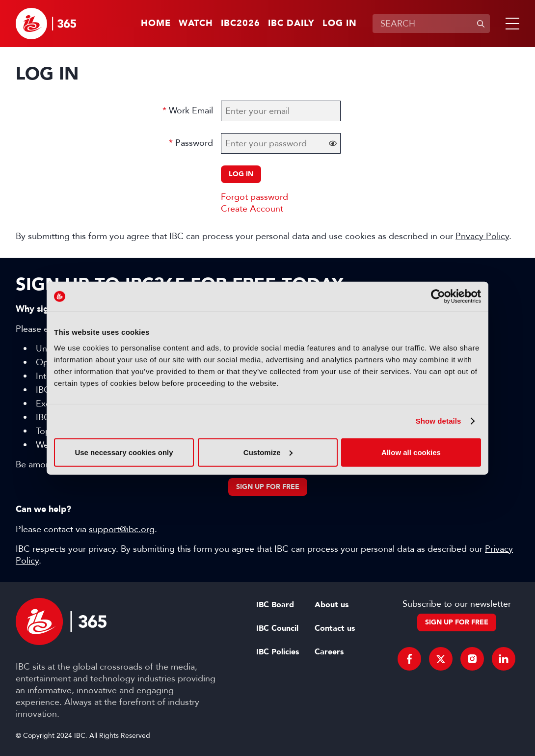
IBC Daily (291, 24)
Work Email (191, 110)
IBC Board (275, 605)
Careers (329, 652)
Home (156, 24)
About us (332, 605)
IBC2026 (241, 24)
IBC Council (277, 628)
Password (194, 143)
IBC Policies (278, 652)
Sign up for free (268, 487)
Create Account (252, 209)
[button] (510, 24)
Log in (340, 24)
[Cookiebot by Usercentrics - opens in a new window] (438, 297)
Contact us (335, 628)
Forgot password (254, 197)
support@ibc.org (122, 529)
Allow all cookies (411, 452)
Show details (439, 421)
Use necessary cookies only (124, 452)
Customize (268, 452)
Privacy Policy (482, 236)
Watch (196, 24)
